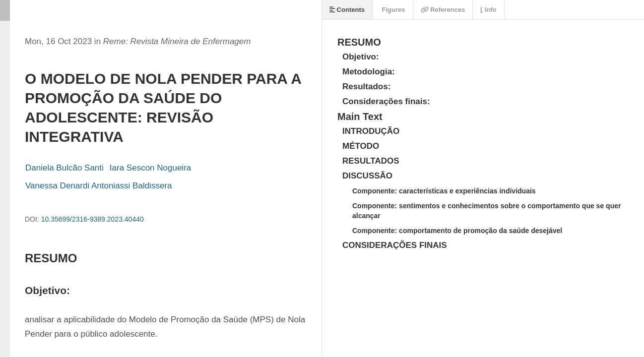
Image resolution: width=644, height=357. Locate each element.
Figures (393, 10)
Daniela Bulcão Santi (64, 168)
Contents (347, 10)
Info (488, 10)
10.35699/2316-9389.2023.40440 (93, 219)
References (443, 10)
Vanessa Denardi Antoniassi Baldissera (98, 186)
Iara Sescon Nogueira (150, 168)
